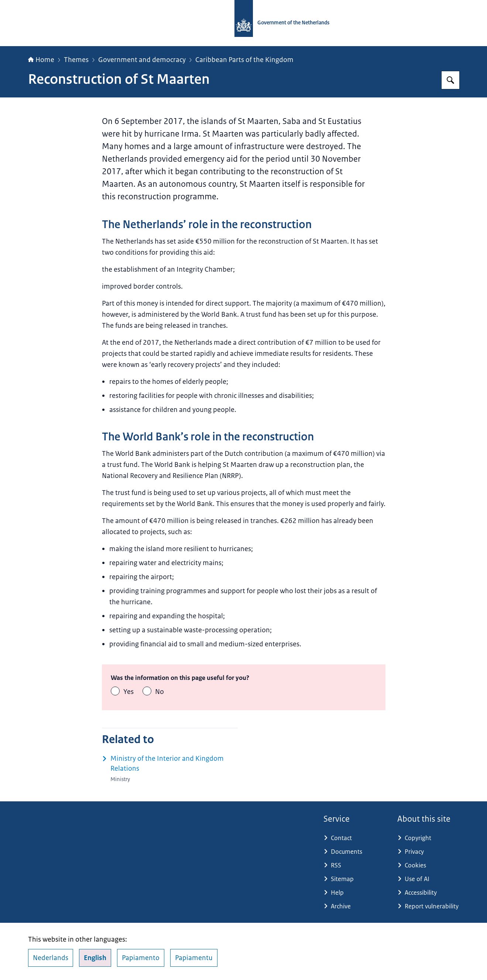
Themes (76, 60)
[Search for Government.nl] (450, 80)
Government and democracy (142, 60)
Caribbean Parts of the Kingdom (244, 60)
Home (41, 60)
